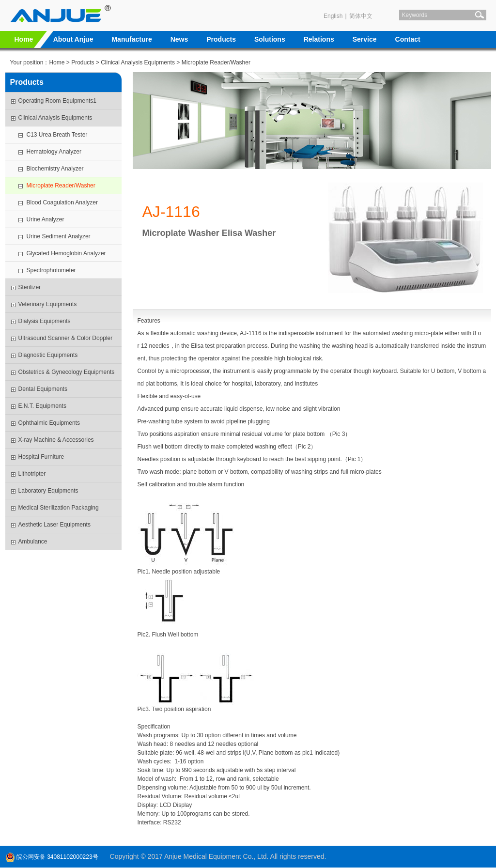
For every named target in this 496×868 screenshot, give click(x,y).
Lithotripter (32, 474)
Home (24, 39)
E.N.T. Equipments (42, 406)
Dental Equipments (43, 389)
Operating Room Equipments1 (57, 101)
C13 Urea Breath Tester (57, 135)
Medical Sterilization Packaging (59, 508)
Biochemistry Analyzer (55, 169)
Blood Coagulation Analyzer (62, 202)
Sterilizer (30, 287)
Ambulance (33, 542)
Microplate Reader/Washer (216, 62)
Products (221, 39)
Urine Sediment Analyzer (59, 236)
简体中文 (361, 16)
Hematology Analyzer (54, 152)
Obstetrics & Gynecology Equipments (67, 372)
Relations (319, 39)
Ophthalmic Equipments (49, 423)
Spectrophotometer (51, 270)
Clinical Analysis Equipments (138, 62)
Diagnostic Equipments (48, 355)
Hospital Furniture (41, 457)
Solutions (270, 39)
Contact (408, 39)
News (179, 39)
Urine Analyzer (46, 219)
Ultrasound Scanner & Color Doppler (66, 338)
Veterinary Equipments (48, 304)
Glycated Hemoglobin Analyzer (66, 253)
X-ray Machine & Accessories (56, 440)
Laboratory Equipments (48, 491)
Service (365, 39)
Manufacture (132, 39)
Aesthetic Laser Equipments (54, 525)
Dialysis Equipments (45, 321)
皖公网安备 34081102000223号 (52, 857)
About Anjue (73, 39)
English (333, 16)
